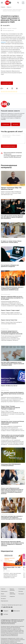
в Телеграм (6, 124)
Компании (4, 596)
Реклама (21, 591)
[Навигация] (2, 3)
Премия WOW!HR (12, 590)
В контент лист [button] (7, 83)
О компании (22, 589)
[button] (23, 3)
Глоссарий (21, 594)
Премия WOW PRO (12, 593)
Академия (12, 596)
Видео (3, 594)
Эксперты (3, 599)
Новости (3, 589)
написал (3, 42)
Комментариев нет (7, 30)
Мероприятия (4, 601)
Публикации (4, 591)
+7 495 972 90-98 (7, 607)
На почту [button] (16, 124)
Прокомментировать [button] (9, 146)
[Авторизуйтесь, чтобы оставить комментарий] (13, 138)
